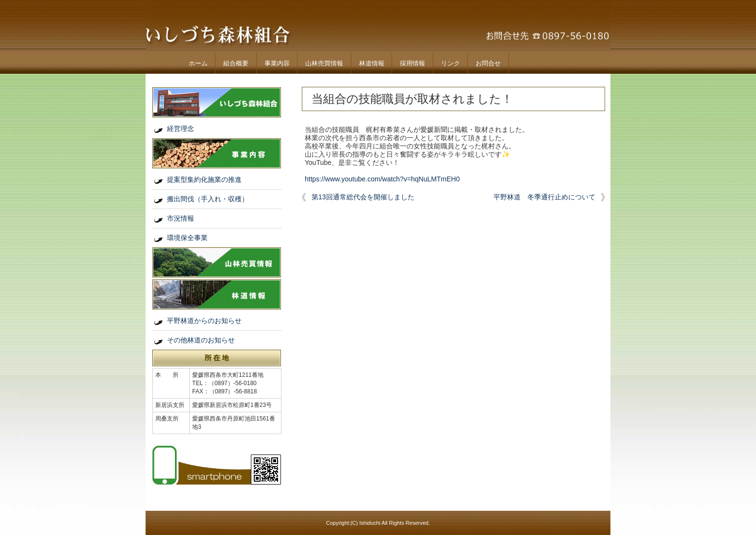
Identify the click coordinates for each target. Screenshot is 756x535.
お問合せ (488, 63)
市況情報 (181, 218)
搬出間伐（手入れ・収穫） (208, 199)
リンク (451, 63)
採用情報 (412, 63)
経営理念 (181, 129)
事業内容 (277, 63)
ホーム (198, 63)
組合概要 (236, 63)
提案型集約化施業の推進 (204, 179)
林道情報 (372, 63)
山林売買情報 (324, 63)
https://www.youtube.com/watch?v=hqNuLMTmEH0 (382, 179)
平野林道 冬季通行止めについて (544, 197)
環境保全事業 (187, 238)
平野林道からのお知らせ (204, 321)
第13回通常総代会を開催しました (363, 197)
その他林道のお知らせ (201, 340)
